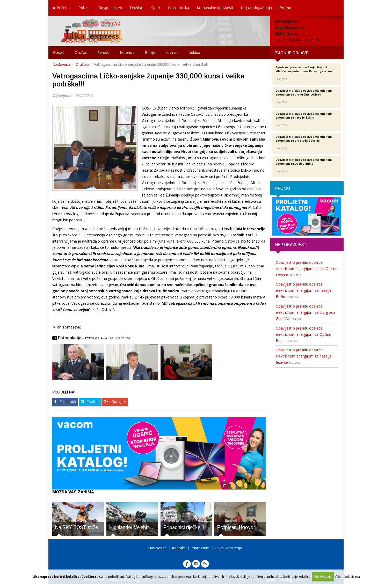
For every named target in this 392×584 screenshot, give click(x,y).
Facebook (65, 402)
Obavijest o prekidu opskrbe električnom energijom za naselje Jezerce (304, 356)
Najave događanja (256, 8)
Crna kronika (179, 8)
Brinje (150, 52)
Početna (61, 8)
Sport (156, 8)
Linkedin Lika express (196, 564)
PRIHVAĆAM (323, 577)
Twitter (90, 402)
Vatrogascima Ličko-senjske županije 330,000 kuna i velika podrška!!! (148, 80)
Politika (85, 8)
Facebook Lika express (187, 564)
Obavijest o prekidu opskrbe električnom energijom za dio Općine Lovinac (307, 269)
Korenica (127, 52)
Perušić (103, 52)
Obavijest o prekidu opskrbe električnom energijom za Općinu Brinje (303, 334)
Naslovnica (61, 64)
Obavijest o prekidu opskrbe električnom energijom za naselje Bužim (304, 290)
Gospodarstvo (110, 8)
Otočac (81, 52)
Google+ (115, 402)
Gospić (59, 52)
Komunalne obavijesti (215, 8)
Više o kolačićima (347, 577)
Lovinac (172, 52)
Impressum (200, 548)
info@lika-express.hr (303, 40)
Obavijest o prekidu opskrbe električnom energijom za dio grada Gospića (306, 312)
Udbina (194, 52)
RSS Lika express (205, 564)
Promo (285, 8)
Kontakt (179, 548)
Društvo (137, 8)
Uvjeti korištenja (228, 548)
